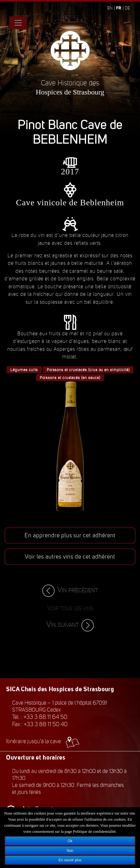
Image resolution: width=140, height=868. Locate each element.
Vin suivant (70, 624)
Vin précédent (70, 590)
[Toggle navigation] (18, 23)
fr (119, 8)
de (127, 8)
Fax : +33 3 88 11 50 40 (40, 724)
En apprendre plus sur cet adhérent (70, 535)
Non (70, 851)
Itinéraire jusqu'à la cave (43, 741)
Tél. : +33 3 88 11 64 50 (40, 717)
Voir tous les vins (70, 608)
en (110, 8)
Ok (70, 841)
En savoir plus (70, 860)
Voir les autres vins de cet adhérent (70, 557)
